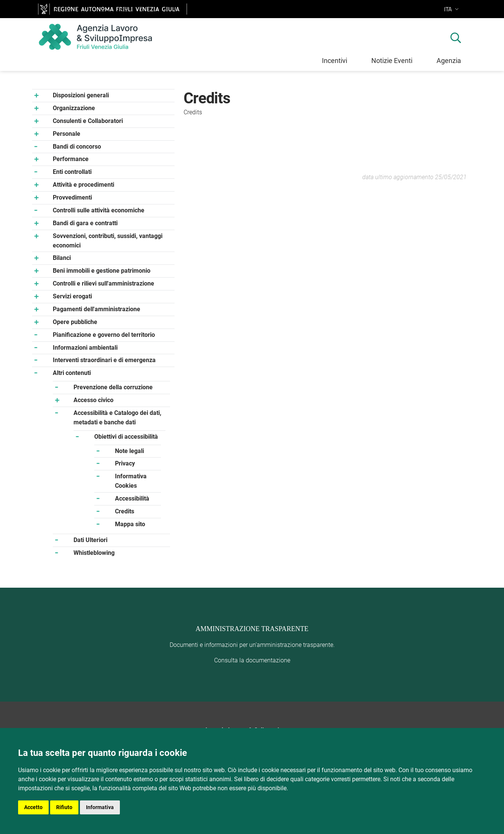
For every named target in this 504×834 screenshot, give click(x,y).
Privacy (125, 463)
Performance (71, 159)
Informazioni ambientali (85, 348)
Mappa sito (130, 524)
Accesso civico (93, 400)
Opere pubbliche (75, 322)
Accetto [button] (33, 807)
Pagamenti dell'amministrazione (97, 309)
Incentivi (335, 61)
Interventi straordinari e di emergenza (104, 360)
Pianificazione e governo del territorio (104, 335)
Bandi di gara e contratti (85, 223)
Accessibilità (132, 498)
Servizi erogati (72, 296)
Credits (125, 511)
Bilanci (62, 258)
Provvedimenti (72, 197)
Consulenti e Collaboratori (88, 121)
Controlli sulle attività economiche (99, 210)
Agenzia (449, 61)
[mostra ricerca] (456, 39)
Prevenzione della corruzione (113, 387)
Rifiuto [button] (64, 807)
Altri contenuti (72, 373)
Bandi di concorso (77, 147)
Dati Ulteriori (90, 540)
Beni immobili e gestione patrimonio (102, 271)
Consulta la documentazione (252, 660)
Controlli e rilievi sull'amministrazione (103, 283)
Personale (67, 134)
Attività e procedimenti (83, 185)
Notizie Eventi (392, 61)
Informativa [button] (100, 807)
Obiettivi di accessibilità (126, 437)
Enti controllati (72, 172)
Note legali (129, 451)
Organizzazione (74, 108)
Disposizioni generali (81, 95)
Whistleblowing (94, 553)
